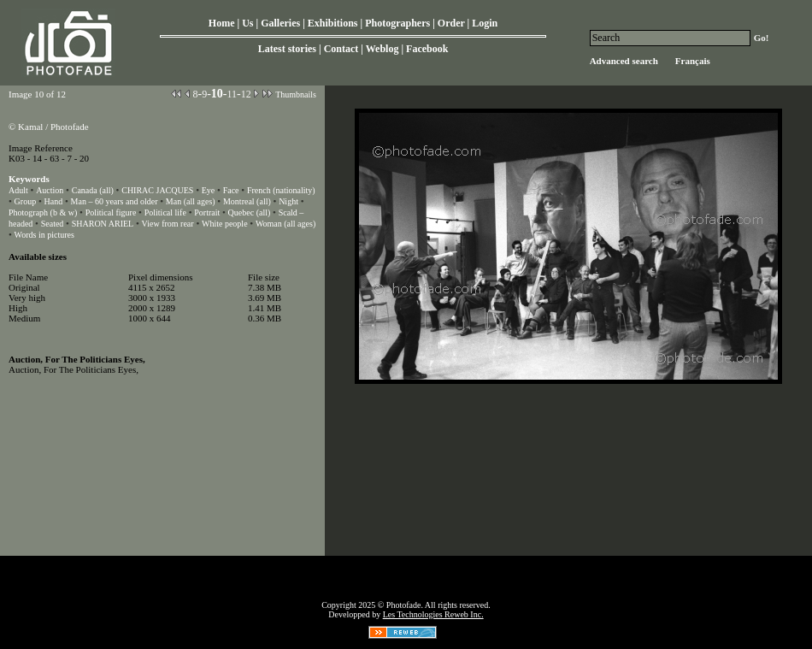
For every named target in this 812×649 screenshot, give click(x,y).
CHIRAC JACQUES (157, 190)
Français (693, 61)
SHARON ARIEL (103, 224)
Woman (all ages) (285, 224)
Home (222, 23)
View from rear (168, 224)
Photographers (397, 23)
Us (247, 23)
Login (485, 23)
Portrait (207, 212)
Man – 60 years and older (115, 201)
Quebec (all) (250, 212)
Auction (50, 190)
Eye (209, 190)
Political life (165, 212)
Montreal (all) (247, 201)
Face (231, 190)
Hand (54, 201)
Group (26, 201)
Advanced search (624, 61)
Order (451, 23)
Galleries (280, 23)
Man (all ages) (191, 201)
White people (225, 224)
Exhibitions (333, 23)
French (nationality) (281, 190)
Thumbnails (296, 94)
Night (288, 201)
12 (246, 94)
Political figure (111, 212)
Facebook (427, 49)
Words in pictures (44, 235)
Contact (341, 49)
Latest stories (287, 49)
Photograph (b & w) (43, 212)
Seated (53, 224)
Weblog (382, 49)
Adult (18, 190)
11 (232, 94)
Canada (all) (93, 190)
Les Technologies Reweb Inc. (433, 614)
